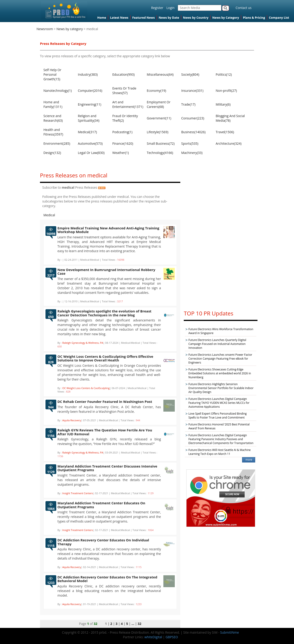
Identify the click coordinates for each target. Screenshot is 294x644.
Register (157, 8)
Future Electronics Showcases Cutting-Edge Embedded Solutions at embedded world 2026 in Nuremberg (220, 373)
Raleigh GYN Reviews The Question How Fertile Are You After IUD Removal (105, 432)
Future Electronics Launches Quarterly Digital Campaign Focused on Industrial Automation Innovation (217, 344)
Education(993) (123, 74)
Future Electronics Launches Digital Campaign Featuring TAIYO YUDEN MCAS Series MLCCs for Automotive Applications (219, 403)
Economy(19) (156, 91)
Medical (49, 215)
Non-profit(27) (226, 91)
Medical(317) (87, 132)
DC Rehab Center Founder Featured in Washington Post (105, 401)
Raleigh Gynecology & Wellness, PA (83, 343)
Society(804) (190, 74)
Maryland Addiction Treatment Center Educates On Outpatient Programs (101, 505)
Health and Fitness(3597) (53, 132)
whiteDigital (153, 637)
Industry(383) (88, 74)
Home (102, 17)
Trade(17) (188, 104)
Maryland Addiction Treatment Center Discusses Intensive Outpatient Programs (107, 468)
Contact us (244, 8)
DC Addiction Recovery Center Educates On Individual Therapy (103, 542)
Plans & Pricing (254, 17)
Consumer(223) (193, 118)
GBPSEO (172, 637)
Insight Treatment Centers (78, 493)
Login (170, 8)
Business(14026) (193, 132)
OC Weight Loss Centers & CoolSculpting (86, 388)
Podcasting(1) (122, 132)
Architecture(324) (229, 143)
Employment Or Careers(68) (159, 104)
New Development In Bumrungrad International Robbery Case (106, 272)
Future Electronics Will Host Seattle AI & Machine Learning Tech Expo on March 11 (219, 452)
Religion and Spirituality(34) (89, 118)
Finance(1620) (123, 143)
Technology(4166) (160, 153)
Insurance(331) (192, 91)
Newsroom (45, 29)
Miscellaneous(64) (160, 74)
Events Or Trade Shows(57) (124, 91)
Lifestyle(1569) (158, 132)
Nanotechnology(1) (58, 91)
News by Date (169, 17)
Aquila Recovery (72, 420)
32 (139, 624)
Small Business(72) (161, 143)
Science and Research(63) (53, 118)
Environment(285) (57, 143)
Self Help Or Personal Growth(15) (52, 74)
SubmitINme (230, 632)
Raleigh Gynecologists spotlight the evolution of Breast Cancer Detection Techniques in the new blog (104, 313)
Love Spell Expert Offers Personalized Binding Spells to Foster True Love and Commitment (217, 416)
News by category (70, 29)
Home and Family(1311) (53, 104)
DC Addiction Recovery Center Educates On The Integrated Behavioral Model (107, 579)
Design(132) (52, 153)
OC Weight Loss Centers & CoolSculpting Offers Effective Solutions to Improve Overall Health (105, 358)
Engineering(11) (90, 104)
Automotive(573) (90, 143)
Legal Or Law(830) (91, 153)
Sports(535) (190, 143)
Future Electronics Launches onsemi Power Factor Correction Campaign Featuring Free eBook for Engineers (220, 359)
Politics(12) (224, 74)
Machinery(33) (192, 153)
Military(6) (223, 104)
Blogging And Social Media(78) (230, 118)
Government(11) (159, 118)
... (133, 624)
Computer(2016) (90, 91)
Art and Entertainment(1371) (127, 104)
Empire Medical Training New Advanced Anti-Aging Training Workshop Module (108, 230)
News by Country (196, 17)
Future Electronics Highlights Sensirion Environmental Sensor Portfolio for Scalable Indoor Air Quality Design (221, 388)
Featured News (144, 17)
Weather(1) (121, 153)
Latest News (119, 17)
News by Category (226, 17)
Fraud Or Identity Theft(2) (125, 118)
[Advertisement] (221, 237)
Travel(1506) (225, 132)
